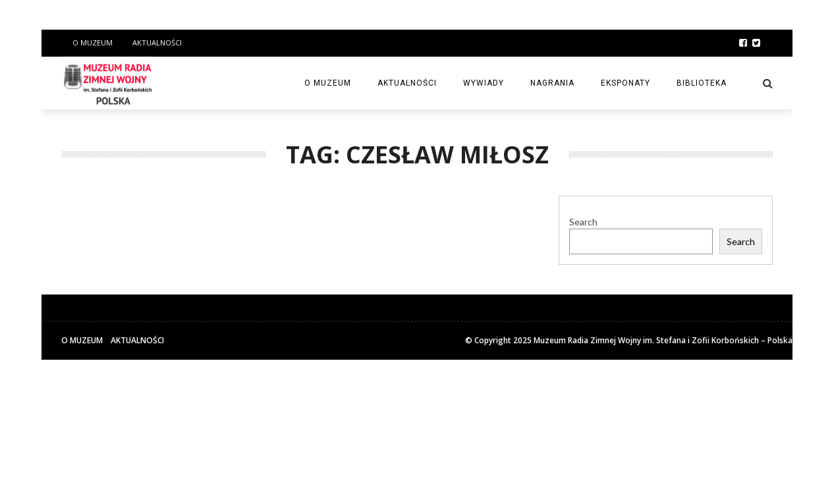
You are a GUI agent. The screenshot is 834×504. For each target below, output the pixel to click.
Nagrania (552, 83)
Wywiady (484, 83)
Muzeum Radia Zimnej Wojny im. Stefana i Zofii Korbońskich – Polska (663, 340)
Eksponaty (625, 83)
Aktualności (157, 42)
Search (583, 222)
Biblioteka (702, 83)
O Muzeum (93, 42)
